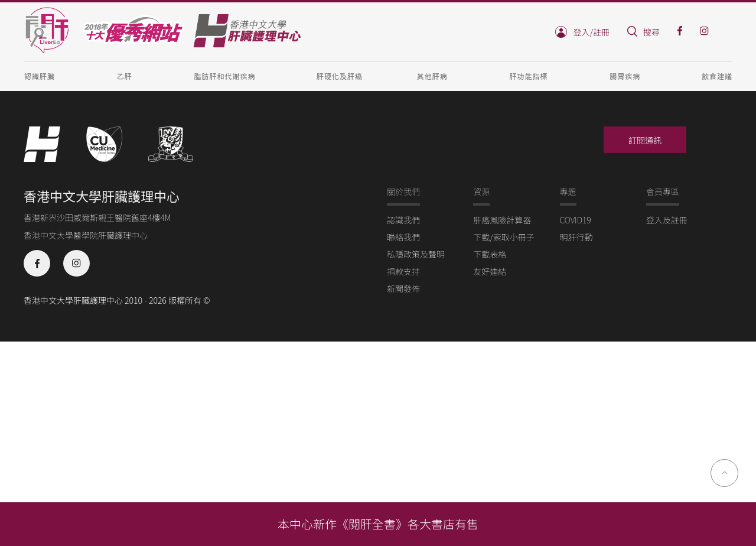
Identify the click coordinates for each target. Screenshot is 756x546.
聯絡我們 (403, 237)
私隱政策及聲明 (416, 254)
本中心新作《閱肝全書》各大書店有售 (378, 524)
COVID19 (576, 220)
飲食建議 (717, 76)
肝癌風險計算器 (502, 220)
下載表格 (490, 254)
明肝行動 (576, 237)
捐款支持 (403, 271)
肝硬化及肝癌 (340, 76)
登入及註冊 (667, 220)
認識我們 (403, 220)
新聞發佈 (403, 288)
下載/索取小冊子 (504, 237)
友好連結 (490, 271)
